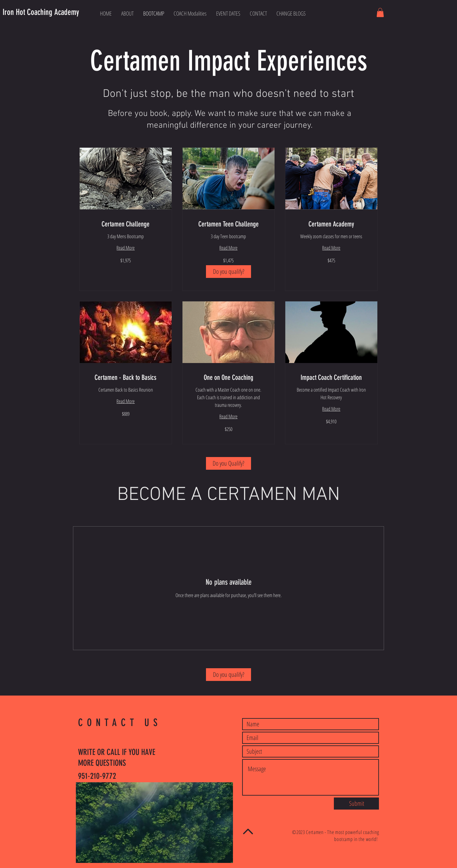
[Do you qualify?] (228, 272)
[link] (126, 224)
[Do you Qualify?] (228, 463)
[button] (380, 13)
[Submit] (356, 804)
